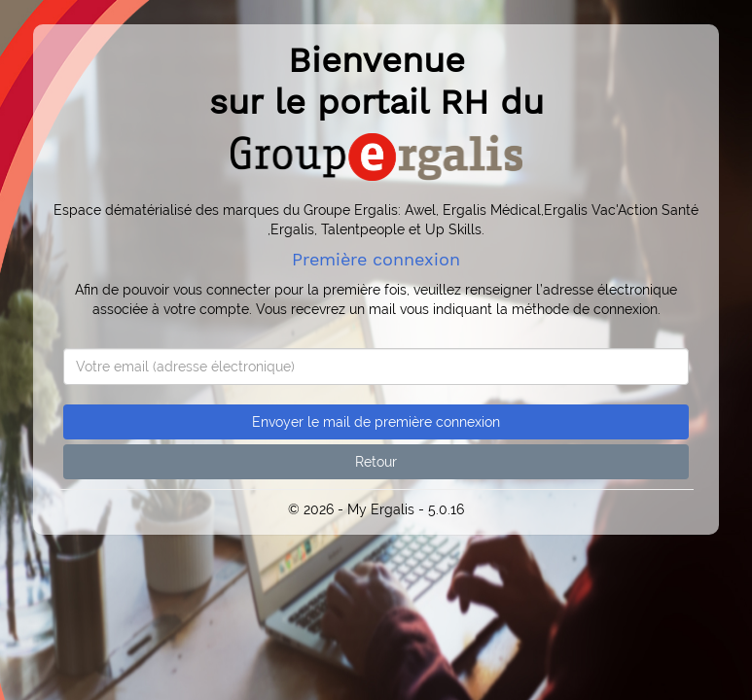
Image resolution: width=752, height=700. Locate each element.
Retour (376, 462)
